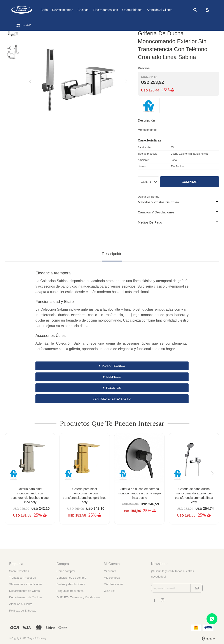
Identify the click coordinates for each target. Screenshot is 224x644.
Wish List (109, 591)
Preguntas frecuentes (70, 591)
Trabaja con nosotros (23, 578)
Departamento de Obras (24, 591)
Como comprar (66, 571)
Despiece (114, 377)
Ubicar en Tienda (149, 197)
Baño (57, 10)
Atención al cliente (173, 10)
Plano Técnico (114, 366)
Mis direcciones (114, 584)
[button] (126, 82)
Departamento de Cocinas (26, 597)
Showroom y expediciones (26, 584)
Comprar (189, 182)
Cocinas (96, 10)
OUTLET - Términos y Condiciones (79, 597)
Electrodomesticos (118, 10)
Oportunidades (145, 10)
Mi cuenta (110, 571)
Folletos (114, 388)
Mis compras (112, 578)
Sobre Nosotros (19, 571)
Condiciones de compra (71, 578)
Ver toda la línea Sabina (112, 399)
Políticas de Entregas (23, 611)
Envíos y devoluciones (71, 584)
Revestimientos (75, 10)
